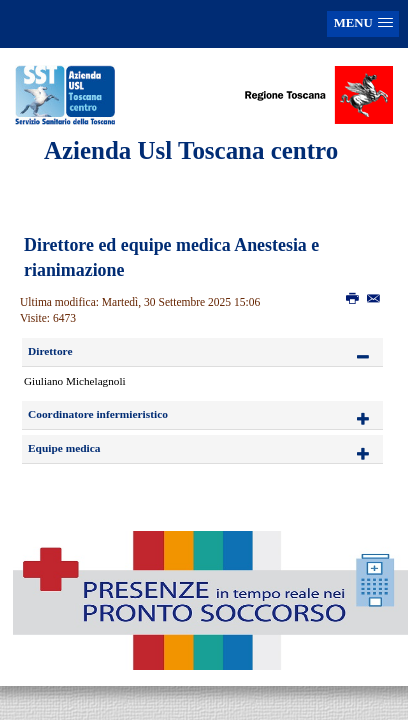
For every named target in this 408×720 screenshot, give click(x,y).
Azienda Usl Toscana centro (191, 150)
